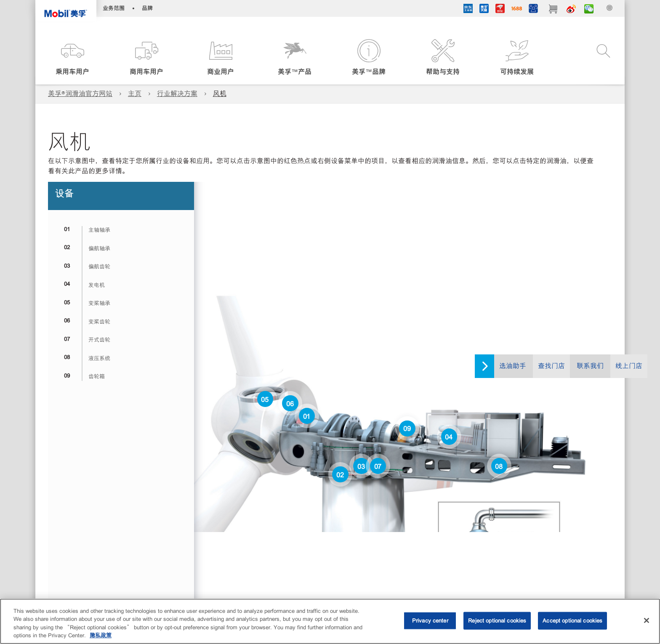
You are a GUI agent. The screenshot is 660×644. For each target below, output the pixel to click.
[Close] (647, 620)
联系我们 (590, 366)
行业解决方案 (177, 94)
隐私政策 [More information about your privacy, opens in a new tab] (101, 635)
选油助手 (513, 366)
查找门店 (551, 366)
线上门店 (629, 366)
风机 (220, 94)
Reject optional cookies (497, 621)
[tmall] (484, 10)
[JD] (500, 10)
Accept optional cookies (572, 621)
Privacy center (430, 621)
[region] (330, 621)
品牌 (147, 8)
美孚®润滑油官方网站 (80, 94)
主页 (135, 94)
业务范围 (114, 8)
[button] (72, 58)
